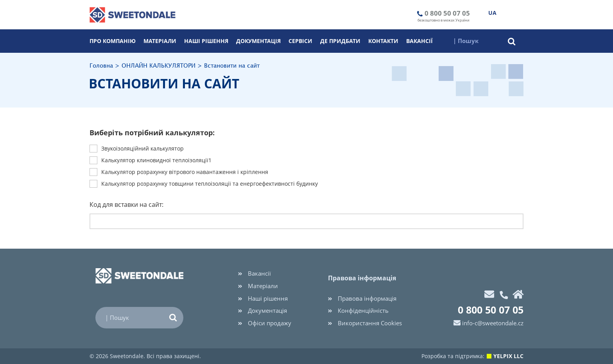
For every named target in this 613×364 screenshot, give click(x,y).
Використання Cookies (365, 323)
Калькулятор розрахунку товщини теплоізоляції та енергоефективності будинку (210, 184)
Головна (101, 66)
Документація (258, 41)
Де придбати (340, 41)
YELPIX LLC (508, 356)
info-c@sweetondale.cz (493, 323)
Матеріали (160, 41)
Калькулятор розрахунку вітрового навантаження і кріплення (185, 172)
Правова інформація (362, 298)
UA (492, 13)
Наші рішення (206, 41)
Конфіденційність (358, 310)
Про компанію (113, 41)
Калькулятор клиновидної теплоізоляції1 (156, 160)
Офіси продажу (265, 323)
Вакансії (419, 41)
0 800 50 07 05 (447, 13)
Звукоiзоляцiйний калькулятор (142, 149)
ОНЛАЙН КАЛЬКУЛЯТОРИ (159, 66)
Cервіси (300, 41)
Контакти (383, 41)
